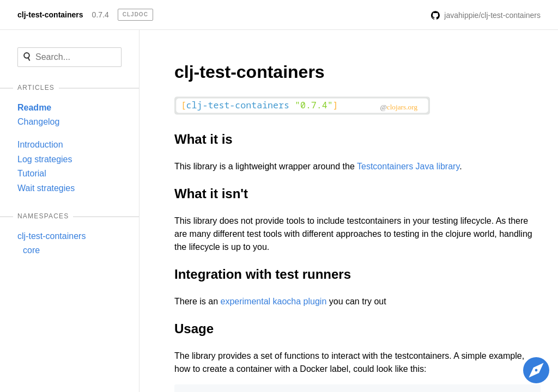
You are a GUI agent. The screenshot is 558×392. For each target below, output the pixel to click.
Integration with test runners (263, 274)
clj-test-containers (50, 15)
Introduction (40, 145)
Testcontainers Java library (408, 166)
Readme (34, 108)
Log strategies (45, 159)
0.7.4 (101, 15)
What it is (204, 139)
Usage (194, 329)
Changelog (38, 122)
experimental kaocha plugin (273, 301)
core (31, 250)
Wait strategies (46, 188)
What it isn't (211, 194)
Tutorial (32, 173)
